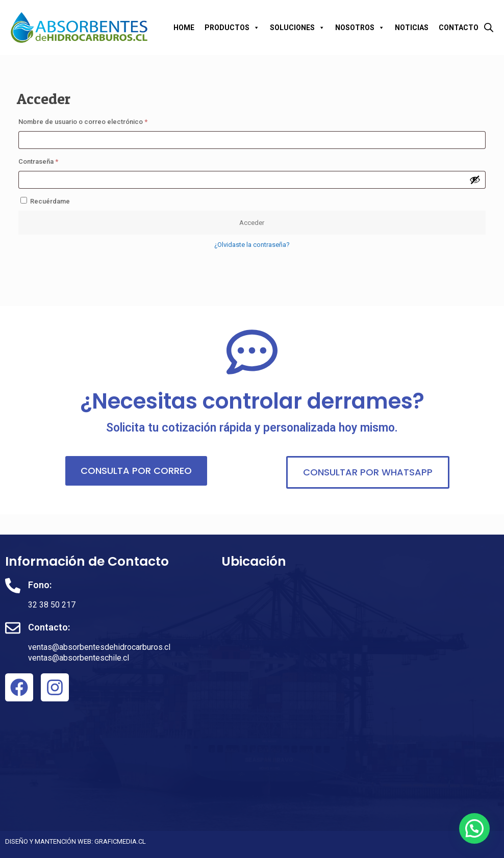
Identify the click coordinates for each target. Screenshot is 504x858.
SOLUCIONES (297, 28)
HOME (184, 28)
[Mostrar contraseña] (475, 180)
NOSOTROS (360, 28)
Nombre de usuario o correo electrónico (99, 120)
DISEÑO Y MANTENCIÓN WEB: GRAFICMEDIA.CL (75, 841)
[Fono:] (13, 586)
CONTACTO (459, 28)
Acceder (252, 223)
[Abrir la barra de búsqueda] (489, 27)
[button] (474, 828)
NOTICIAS (412, 28)
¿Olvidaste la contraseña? (252, 245)
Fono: (40, 585)
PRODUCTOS (232, 28)
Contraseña (55, 160)
